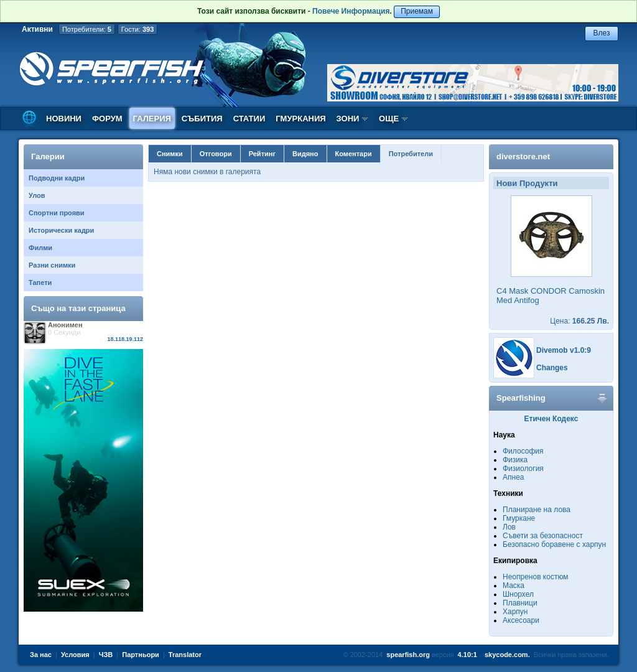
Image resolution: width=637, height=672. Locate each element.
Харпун (515, 612)
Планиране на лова (537, 510)
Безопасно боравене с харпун (554, 544)
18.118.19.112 (125, 339)
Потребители (411, 154)
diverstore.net (523, 156)
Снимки (170, 154)
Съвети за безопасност (543, 536)
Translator (185, 655)
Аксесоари (521, 620)
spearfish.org (408, 655)
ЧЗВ (106, 655)
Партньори (141, 655)
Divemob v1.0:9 (564, 350)
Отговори (216, 154)
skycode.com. (507, 655)
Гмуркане (519, 518)
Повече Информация (351, 11)
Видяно (305, 154)
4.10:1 (467, 655)
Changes (552, 368)
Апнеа (513, 477)
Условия (75, 655)
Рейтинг (262, 154)
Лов (509, 527)
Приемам (417, 11)
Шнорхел (518, 594)
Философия (523, 451)
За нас (41, 655)
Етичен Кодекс (551, 419)
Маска (514, 586)
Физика (515, 460)
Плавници (520, 603)
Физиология (523, 469)
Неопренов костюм (536, 577)
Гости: (138, 29)
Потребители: (87, 29)
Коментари (354, 154)
